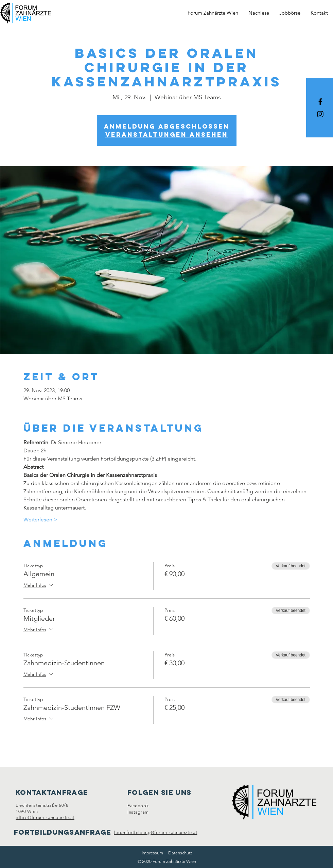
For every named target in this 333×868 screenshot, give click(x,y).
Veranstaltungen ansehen (167, 135)
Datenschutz (180, 853)
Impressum (152, 853)
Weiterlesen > (40, 520)
